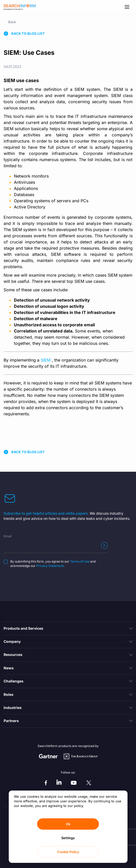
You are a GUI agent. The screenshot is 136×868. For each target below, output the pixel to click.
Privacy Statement (50, 566)
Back (12, 22)
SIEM (46, 360)
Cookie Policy (68, 852)
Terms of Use (80, 561)
